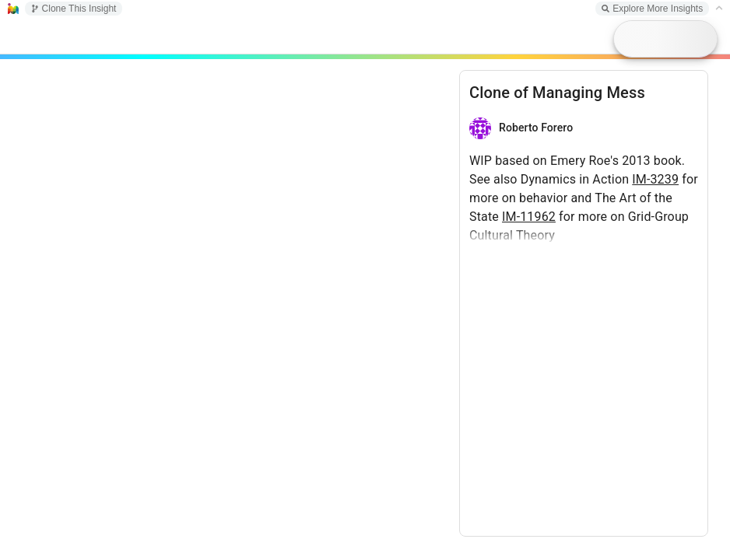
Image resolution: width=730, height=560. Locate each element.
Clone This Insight (74, 9)
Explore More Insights (652, 9)
